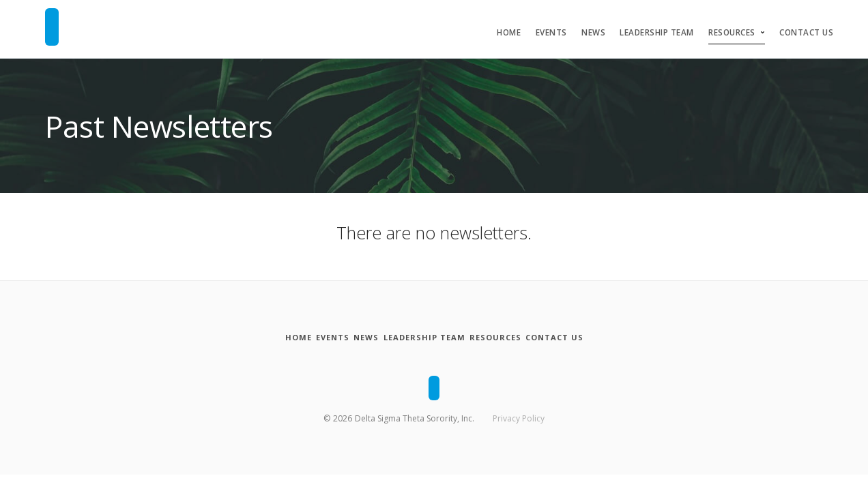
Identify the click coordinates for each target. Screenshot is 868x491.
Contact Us (806, 32)
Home (509, 32)
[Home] (252, 338)
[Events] (304, 338)
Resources (732, 32)
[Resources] (522, 338)
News (593, 32)
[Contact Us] (600, 338)
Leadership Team (657, 32)
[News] (356, 338)
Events (551, 32)
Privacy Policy (519, 416)
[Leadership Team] (432, 338)
